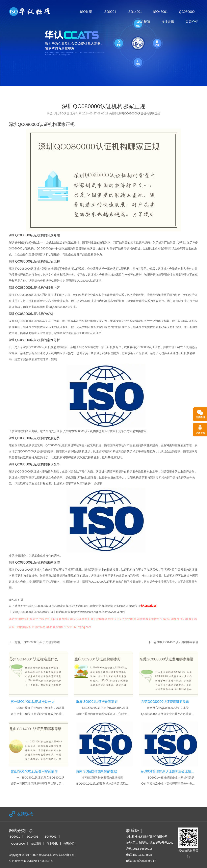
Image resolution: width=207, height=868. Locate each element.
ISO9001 (110, 12)
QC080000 (187, 12)
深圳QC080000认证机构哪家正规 (139, 113)
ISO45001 (160, 12)
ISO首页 (86, 12)
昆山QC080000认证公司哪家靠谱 (39, 642)
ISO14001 (135, 12)
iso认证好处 (16, 600)
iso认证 (124, 606)
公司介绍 (192, 22)
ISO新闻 (144, 22)
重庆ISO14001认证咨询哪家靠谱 (178, 642)
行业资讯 (168, 22)
